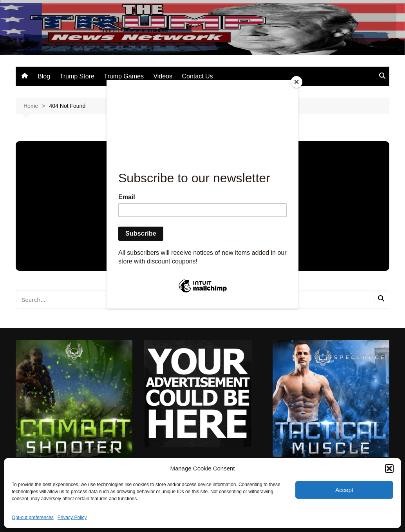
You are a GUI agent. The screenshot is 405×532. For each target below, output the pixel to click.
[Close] (297, 82)
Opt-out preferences (33, 517)
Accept (344, 490)
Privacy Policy (72, 517)
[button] (389, 468)
